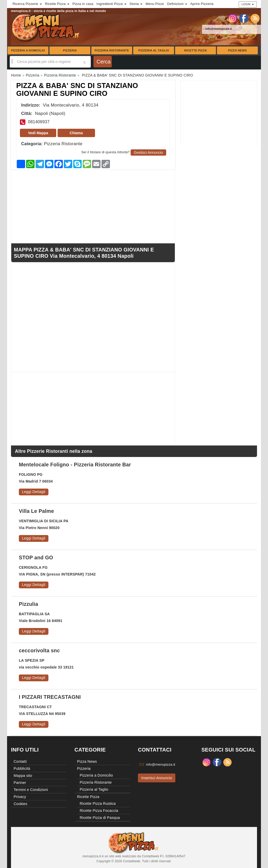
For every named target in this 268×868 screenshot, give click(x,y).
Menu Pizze (155, 4)
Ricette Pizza (196, 50)
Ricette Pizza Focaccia (99, 811)
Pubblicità (22, 769)
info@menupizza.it (218, 29)
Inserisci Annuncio (157, 778)
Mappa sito (23, 776)
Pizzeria (70, 50)
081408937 (39, 122)
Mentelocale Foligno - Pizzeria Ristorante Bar (75, 465)
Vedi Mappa (38, 133)
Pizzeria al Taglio (154, 50)
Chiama (76, 133)
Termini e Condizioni (31, 790)
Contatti (20, 761)
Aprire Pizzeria (202, 4)
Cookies (20, 804)
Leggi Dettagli (34, 492)
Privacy (20, 797)
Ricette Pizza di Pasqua (100, 818)
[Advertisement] (219, 113)
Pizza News (238, 50)
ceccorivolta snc (39, 650)
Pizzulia (29, 604)
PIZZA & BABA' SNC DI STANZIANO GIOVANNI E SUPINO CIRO (77, 90)
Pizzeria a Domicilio (28, 50)
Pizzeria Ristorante (112, 50)
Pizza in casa (83, 4)
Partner (20, 783)
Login (248, 4)
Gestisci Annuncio (148, 153)
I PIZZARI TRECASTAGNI (50, 697)
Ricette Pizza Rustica (98, 804)
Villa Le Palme (36, 511)
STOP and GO (36, 558)
